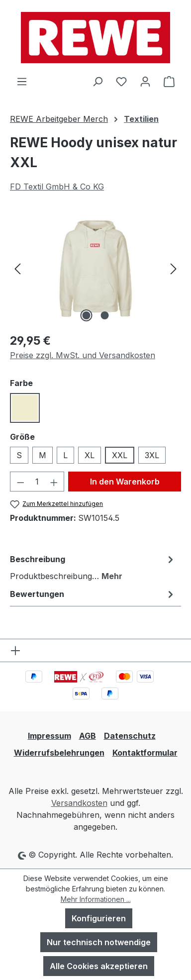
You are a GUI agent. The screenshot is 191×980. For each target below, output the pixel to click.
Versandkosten (79, 803)
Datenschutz (130, 736)
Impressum (49, 736)
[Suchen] (97, 81)
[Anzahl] (37, 482)
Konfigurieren (99, 918)
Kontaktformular (145, 753)
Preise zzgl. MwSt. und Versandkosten (83, 355)
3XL (152, 455)
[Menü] (22, 81)
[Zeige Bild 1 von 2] (86, 315)
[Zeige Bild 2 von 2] (104, 315)
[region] (95, 268)
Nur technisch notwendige (99, 942)
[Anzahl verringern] (20, 482)
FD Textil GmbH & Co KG (57, 187)
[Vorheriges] (17, 268)
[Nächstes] (174, 268)
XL (90, 455)
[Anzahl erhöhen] (54, 482)
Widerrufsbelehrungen (59, 753)
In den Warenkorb (125, 482)
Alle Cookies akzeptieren (99, 966)
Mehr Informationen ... (96, 899)
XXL (120, 455)
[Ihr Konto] (145, 81)
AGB (88, 736)
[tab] (93, 567)
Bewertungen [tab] (93, 594)
